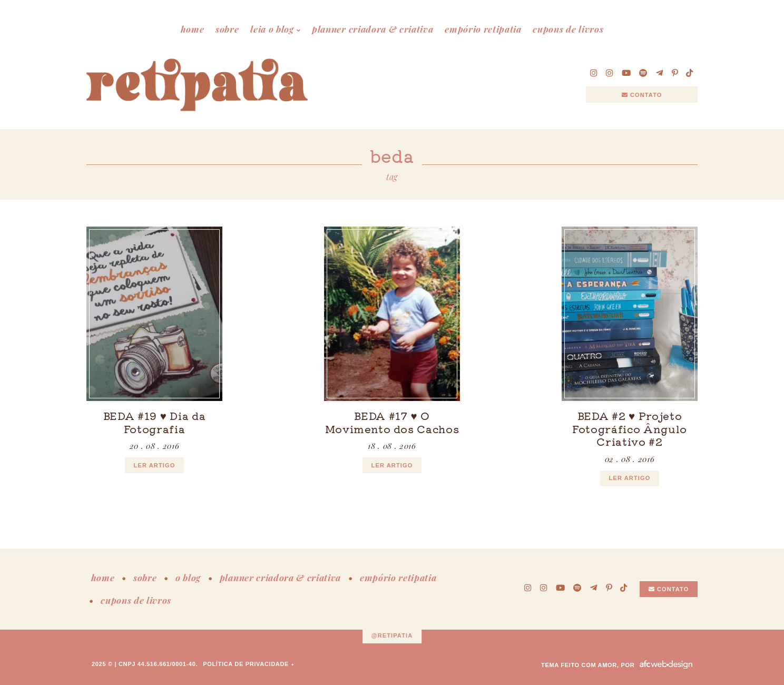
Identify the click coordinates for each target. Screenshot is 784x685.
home (193, 29)
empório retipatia (483, 29)
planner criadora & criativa (373, 29)
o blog (188, 578)
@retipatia (392, 635)
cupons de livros (568, 29)
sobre (227, 29)
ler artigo (155, 465)
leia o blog (272, 29)
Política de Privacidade (246, 664)
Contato (642, 95)
